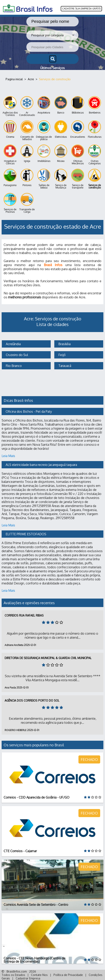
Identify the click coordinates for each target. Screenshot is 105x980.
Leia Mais (8, 456)
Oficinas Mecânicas (78, 155)
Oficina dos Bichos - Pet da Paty (29, 411)
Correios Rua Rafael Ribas (24, 615)
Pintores (27, 178)
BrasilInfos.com (17, 971)
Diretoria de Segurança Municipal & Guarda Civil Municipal (48, 658)
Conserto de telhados (27, 131)
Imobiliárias (44, 154)
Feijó (62, 355)
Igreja (27, 154)
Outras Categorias (95, 155)
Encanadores (78, 129)
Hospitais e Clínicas (10, 155)
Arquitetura (44, 105)
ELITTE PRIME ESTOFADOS (26, 534)
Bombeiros (95, 105)
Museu (61, 154)
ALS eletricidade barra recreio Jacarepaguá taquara (41, 465)
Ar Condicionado (27, 106)
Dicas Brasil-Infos (18, 400)
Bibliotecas (78, 105)
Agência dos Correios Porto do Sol (32, 700)
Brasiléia (64, 344)
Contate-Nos (39, 975)
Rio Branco (13, 366)
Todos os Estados (13, 975)
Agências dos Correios (10, 106)
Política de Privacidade (68, 975)
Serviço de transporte (78, 179)
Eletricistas (61, 129)
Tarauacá (64, 366)
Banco (61, 105)
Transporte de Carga (27, 203)
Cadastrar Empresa (28, 978)
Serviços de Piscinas (10, 203)
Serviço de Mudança (61, 179)
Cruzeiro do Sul (16, 355)
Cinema (10, 129)
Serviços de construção (95, 179)
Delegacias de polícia (44, 131)
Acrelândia (13, 344)
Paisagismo (10, 178)
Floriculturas (95, 129)
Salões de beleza (44, 179)
